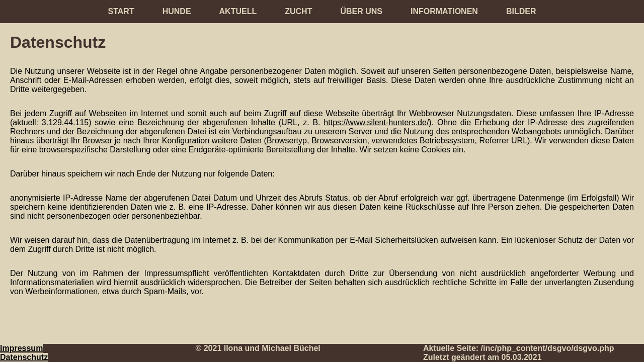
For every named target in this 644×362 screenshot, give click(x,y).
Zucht (298, 11)
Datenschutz (24, 357)
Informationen (444, 11)
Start (121, 11)
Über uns (361, 11)
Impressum (21, 348)
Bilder (521, 11)
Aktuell (238, 11)
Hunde (177, 11)
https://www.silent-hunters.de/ (376, 122)
